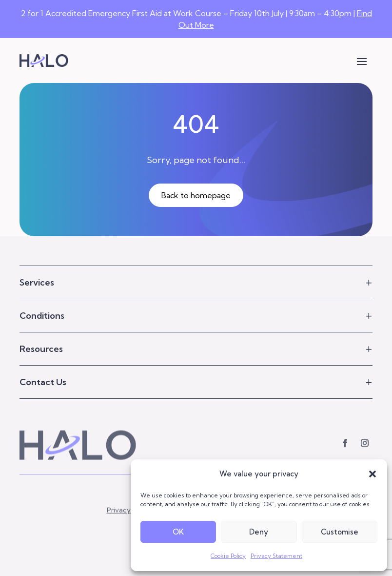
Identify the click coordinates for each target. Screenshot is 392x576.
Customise (340, 532)
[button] (372, 474)
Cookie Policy (228, 556)
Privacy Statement (276, 556)
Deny (259, 532)
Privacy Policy (129, 522)
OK (178, 532)
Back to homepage (196, 195)
